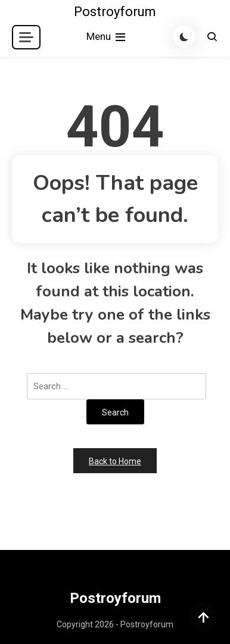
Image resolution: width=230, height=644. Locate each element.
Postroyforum (115, 12)
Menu (107, 37)
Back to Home (115, 461)
